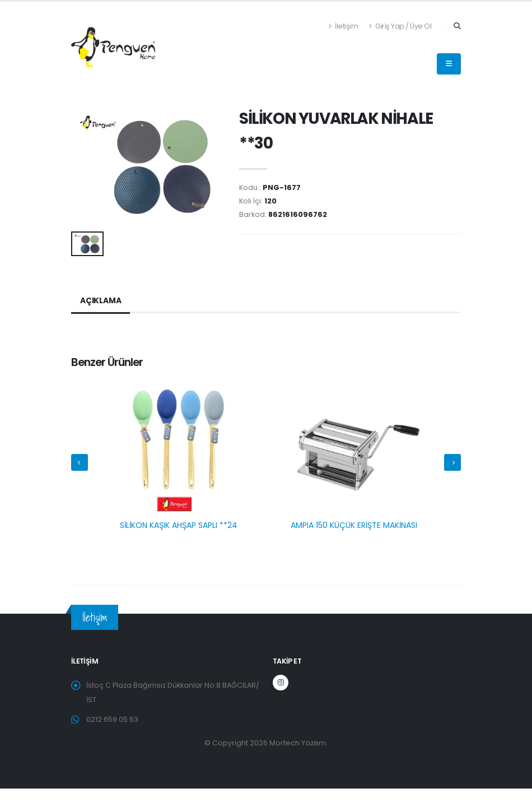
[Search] (457, 26)
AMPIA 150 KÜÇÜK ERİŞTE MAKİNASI (354, 525)
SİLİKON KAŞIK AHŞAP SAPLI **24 (179, 525)
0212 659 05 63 (112, 719)
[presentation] (80, 462)
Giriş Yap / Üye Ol (400, 26)
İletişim (343, 26)
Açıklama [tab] (101, 301)
